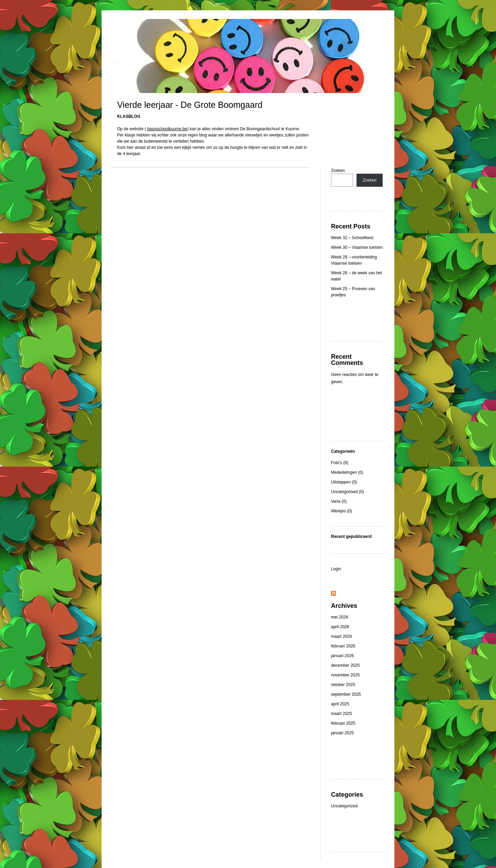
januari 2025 (342, 733)
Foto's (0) (340, 463)
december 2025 (345, 665)
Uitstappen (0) (344, 482)
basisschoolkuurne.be (167, 129)
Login (336, 569)
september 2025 (346, 694)
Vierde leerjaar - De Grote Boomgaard (190, 105)
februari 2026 (343, 646)
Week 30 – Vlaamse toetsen (357, 247)
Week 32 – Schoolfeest (352, 238)
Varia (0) (339, 501)
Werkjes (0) (342, 511)
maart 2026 (342, 636)
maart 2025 (342, 714)
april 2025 (340, 704)
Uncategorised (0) (347, 492)
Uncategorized (344, 806)
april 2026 (340, 627)
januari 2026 (342, 656)
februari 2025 (343, 723)
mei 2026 (339, 617)
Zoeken (338, 171)
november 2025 (345, 675)
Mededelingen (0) (347, 472)
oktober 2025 (343, 685)
